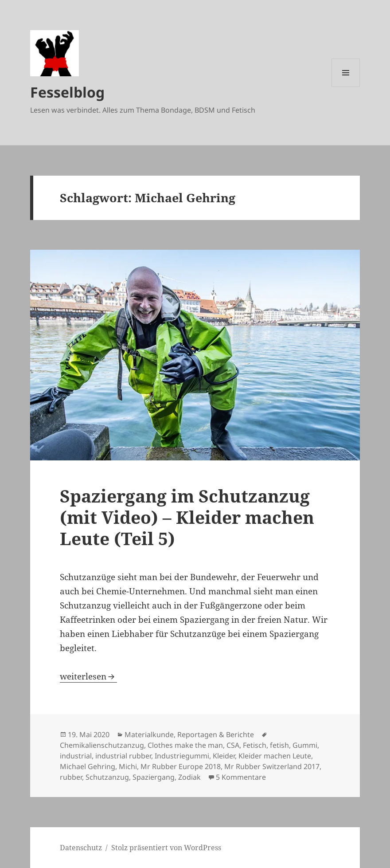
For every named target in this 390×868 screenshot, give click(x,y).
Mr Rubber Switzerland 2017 (272, 766)
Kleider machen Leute (275, 756)
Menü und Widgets (346, 87)
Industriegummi (182, 756)
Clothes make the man (185, 745)
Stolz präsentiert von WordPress (166, 848)
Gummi (305, 745)
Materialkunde (149, 734)
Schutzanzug (107, 777)
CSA (233, 745)
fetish (279, 745)
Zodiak (189, 777)
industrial (76, 756)
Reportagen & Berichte (216, 734)
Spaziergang (154, 777)
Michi (128, 766)
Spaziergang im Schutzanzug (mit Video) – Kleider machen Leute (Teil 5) (187, 517)
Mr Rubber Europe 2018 (181, 766)
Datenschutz (81, 848)
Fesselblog (67, 92)
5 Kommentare (241, 777)
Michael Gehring (88, 766)
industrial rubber (123, 756)
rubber (71, 777)
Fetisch (255, 745)
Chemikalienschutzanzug (102, 745)
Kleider (224, 756)
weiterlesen (88, 676)
